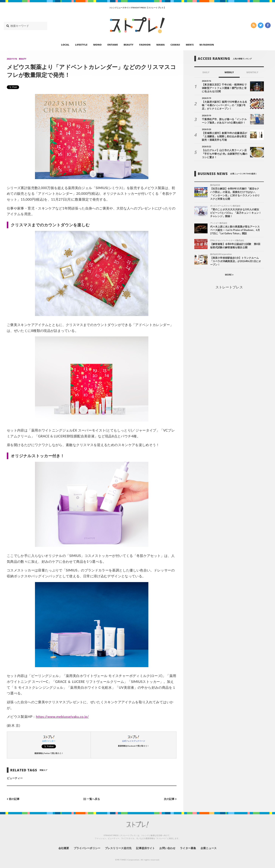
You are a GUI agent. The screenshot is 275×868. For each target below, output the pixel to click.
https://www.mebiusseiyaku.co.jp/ (62, 717)
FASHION (145, 45)
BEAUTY (129, 45)
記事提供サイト (145, 848)
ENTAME (113, 45)
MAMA (160, 45)
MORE (229, 275)
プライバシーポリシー (87, 848)
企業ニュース (208, 848)
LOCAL (65, 45)
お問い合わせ (167, 848)
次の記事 (170, 799)
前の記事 (13, 799)
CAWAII (175, 45)
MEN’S (190, 45)
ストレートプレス (229, 287)
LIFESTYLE (81, 45)
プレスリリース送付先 (118, 848)
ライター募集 (188, 848)
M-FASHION (207, 45)
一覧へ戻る (92, 799)
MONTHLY (252, 72)
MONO (97, 45)
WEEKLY (229, 72)
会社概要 (64, 848)
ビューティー (15, 778)
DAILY (206, 72)
